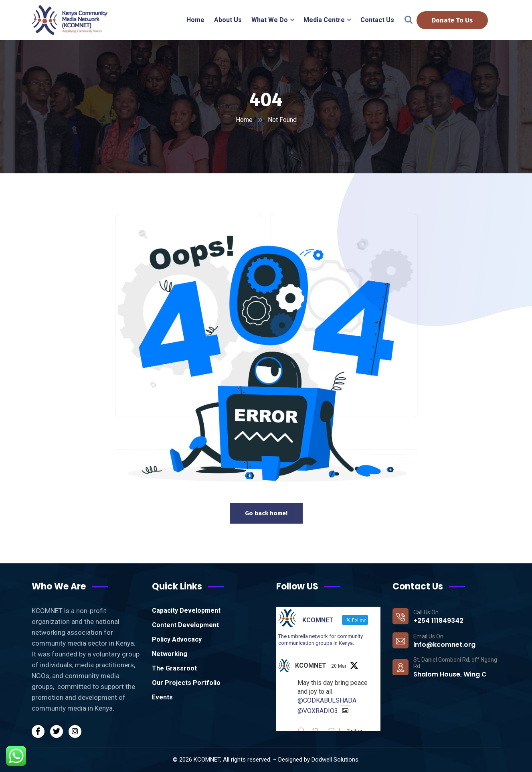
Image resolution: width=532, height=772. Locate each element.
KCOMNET (311, 665)
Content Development (185, 625)
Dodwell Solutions (335, 760)
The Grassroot (174, 668)
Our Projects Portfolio (186, 683)
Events (162, 697)
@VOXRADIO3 (318, 711)
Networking (170, 654)
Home (244, 120)
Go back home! (266, 513)
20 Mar (339, 666)
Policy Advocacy (177, 639)
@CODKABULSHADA (327, 700)
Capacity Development (186, 610)
